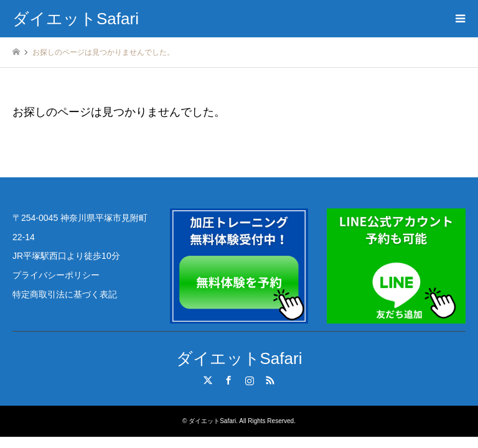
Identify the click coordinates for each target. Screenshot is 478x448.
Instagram (250, 380)
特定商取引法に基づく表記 (65, 294)
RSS (270, 380)
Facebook (228, 380)
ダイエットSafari (239, 358)
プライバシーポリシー (56, 275)
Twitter (208, 380)
